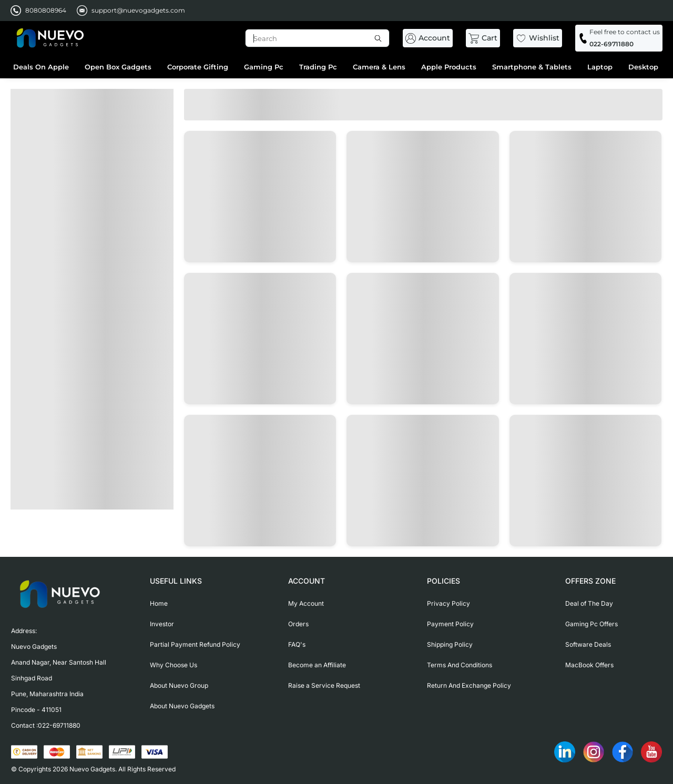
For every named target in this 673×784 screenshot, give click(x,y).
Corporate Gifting (198, 67)
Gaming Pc (264, 67)
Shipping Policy (450, 644)
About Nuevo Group (179, 685)
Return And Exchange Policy (469, 685)
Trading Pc (318, 67)
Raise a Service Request (324, 685)
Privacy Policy (448, 603)
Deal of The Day (589, 603)
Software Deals (588, 644)
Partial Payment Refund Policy (195, 644)
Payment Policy (450, 624)
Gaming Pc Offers (592, 624)
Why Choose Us (174, 665)
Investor (162, 624)
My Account (306, 603)
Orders (298, 624)
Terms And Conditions (460, 665)
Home (159, 603)
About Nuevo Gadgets (182, 706)
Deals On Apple (41, 67)
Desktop (643, 67)
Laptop (600, 67)
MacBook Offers (589, 665)
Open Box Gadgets (118, 67)
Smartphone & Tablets (532, 67)
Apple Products (449, 67)
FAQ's (297, 644)
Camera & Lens (379, 67)
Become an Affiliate (317, 665)
